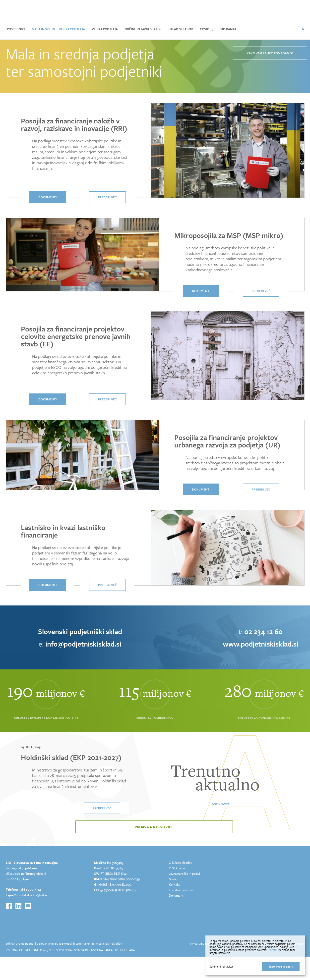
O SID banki (177, 868)
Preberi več (107, 197)
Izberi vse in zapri (281, 966)
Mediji (173, 879)
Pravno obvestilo (200, 943)
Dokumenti (177, 895)
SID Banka (228, 29)
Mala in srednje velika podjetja (58, 29)
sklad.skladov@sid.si (33, 895)
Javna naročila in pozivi (184, 873)
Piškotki (273, 950)
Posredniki (16, 29)
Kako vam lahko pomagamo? (270, 53)
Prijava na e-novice (154, 827)
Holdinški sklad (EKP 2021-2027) (71, 757)
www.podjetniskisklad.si (261, 644)
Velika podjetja (105, 29)
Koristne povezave (182, 890)
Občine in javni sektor (143, 29)
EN (303, 29)
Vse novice (221, 804)
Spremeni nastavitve (221, 967)
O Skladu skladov (180, 863)
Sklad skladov (181, 29)
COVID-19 (207, 29)
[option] (161, 637)
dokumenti (48, 197)
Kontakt (174, 884)
